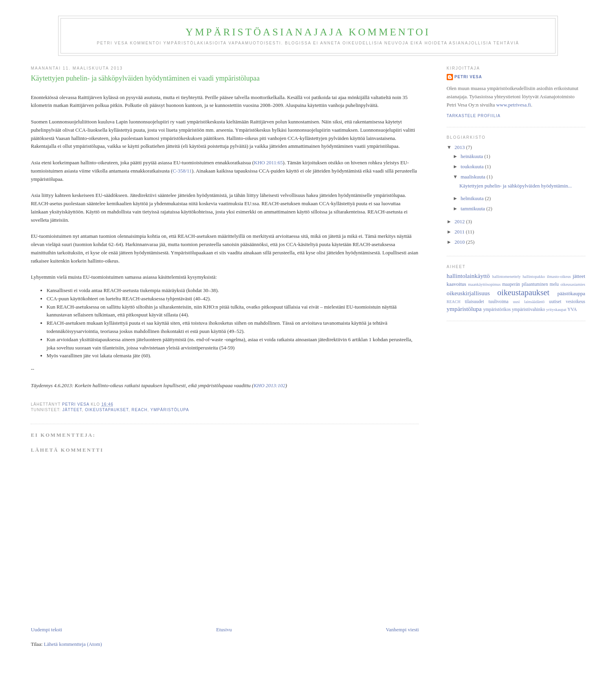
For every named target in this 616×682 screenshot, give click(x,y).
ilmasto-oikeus (559, 277)
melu (554, 284)
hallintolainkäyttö (468, 276)
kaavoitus (456, 284)
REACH (140, 410)
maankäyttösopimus (484, 284)
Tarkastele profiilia (474, 116)
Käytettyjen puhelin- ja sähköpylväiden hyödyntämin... (515, 186)
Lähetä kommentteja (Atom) (73, 644)
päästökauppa (571, 293)
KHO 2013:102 (270, 385)
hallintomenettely (507, 277)
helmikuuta (473, 198)
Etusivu (224, 630)
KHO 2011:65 (268, 163)
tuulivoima (499, 302)
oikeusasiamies (573, 284)
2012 (460, 222)
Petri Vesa (468, 77)
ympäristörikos (497, 310)
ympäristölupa (170, 410)
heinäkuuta (472, 156)
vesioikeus (575, 302)
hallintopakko (534, 277)
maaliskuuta (473, 177)
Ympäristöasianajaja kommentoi (308, 32)
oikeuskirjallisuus (468, 293)
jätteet (72, 410)
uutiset (555, 302)
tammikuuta (473, 209)
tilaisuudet (474, 302)
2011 (460, 232)
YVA (572, 310)
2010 (460, 242)
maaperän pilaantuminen (525, 284)
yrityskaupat (556, 310)
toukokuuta (473, 166)
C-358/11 (182, 171)
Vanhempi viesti (402, 630)
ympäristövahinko (528, 310)
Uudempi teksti (46, 630)
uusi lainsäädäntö (529, 302)
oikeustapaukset (107, 410)
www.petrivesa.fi (514, 105)
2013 (460, 147)
